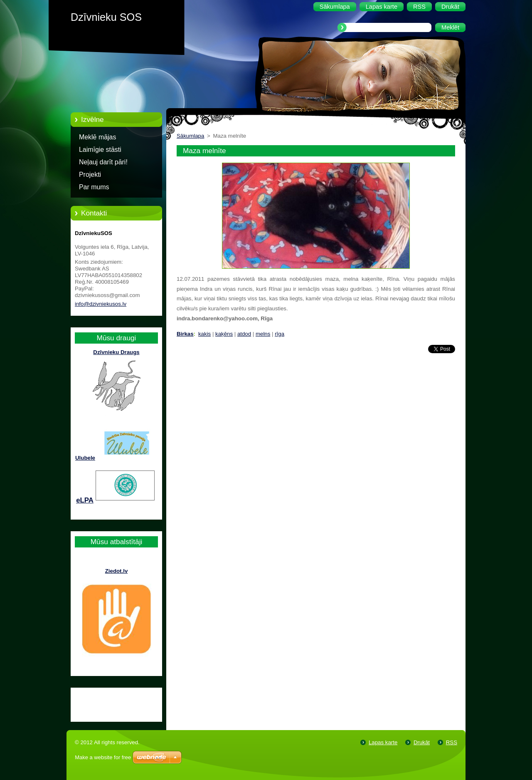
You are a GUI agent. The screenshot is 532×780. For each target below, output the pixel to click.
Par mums (94, 187)
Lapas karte (383, 742)
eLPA (85, 500)
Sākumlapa (190, 136)
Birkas (185, 334)
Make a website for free (103, 757)
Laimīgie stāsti (100, 150)
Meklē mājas (97, 137)
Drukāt (422, 742)
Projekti (90, 175)
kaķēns (224, 334)
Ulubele (85, 458)
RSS (452, 742)
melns (263, 334)
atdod (244, 334)
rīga (280, 334)
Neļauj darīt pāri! (103, 162)
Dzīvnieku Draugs (116, 352)
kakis (204, 334)
